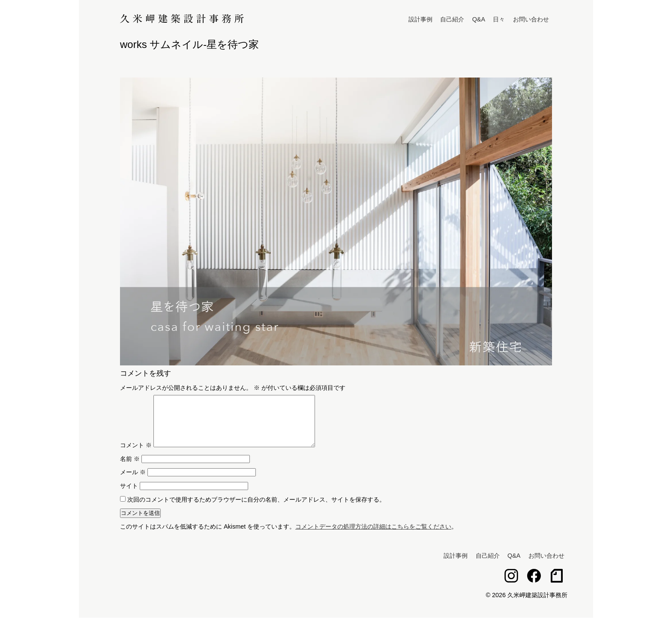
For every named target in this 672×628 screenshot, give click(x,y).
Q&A (479, 19)
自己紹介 (452, 19)
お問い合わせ (531, 19)
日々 (499, 19)
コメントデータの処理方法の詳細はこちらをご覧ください (373, 537)
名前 (130, 469)
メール (133, 482)
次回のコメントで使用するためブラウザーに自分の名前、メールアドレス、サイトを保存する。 (256, 510)
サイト (129, 496)
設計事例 (420, 19)
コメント (136, 455)
